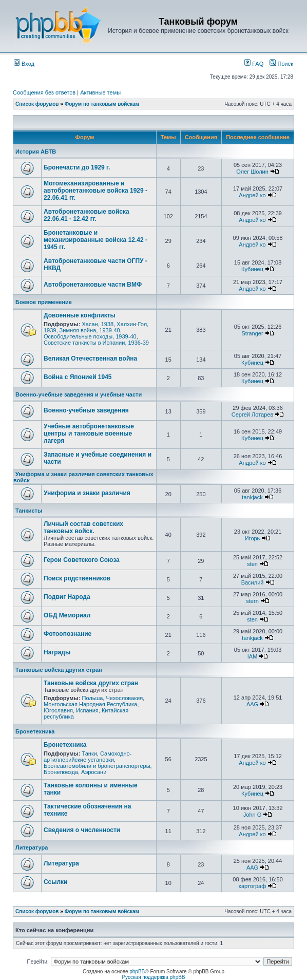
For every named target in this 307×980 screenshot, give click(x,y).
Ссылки (55, 882)
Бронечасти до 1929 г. (77, 167)
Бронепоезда (61, 772)
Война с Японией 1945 (78, 377)
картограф (252, 886)
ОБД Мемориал (67, 615)
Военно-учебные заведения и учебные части (79, 394)
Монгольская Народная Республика (90, 704)
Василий (253, 582)
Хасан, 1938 (98, 324)
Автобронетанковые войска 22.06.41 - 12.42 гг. (87, 215)
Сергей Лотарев (252, 414)
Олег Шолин (252, 172)
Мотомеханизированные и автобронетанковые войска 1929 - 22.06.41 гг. (95, 191)
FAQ (254, 64)
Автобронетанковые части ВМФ (93, 285)
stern (252, 601)
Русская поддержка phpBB (153, 977)
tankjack (252, 497)
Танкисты (29, 511)
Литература (32, 847)
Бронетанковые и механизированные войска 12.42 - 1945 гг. (95, 240)
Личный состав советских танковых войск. (83, 527)
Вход (24, 64)
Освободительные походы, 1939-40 (90, 336)
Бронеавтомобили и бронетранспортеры (97, 766)
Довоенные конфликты (80, 315)
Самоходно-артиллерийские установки (88, 757)
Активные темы (100, 92)
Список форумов (37, 104)
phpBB (137, 972)
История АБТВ (36, 152)
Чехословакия (124, 698)
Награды (57, 652)
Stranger (252, 333)
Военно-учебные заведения (86, 410)
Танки (89, 753)
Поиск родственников (77, 578)
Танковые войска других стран (59, 670)
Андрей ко (252, 195)
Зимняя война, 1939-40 (90, 330)
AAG (252, 704)
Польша (92, 698)
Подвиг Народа (67, 597)
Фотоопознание (68, 634)
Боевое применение (44, 302)
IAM (253, 656)
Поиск (281, 64)
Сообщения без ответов (44, 92)
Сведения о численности (82, 830)
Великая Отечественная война (90, 359)
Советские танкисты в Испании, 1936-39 (96, 343)
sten (252, 564)
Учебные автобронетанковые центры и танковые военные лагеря (89, 434)
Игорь (253, 538)
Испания (87, 710)
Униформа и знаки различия (87, 493)
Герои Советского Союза (82, 560)
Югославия (58, 710)
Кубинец (252, 269)
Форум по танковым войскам (102, 104)
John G (252, 815)
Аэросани (94, 772)
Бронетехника (35, 731)
